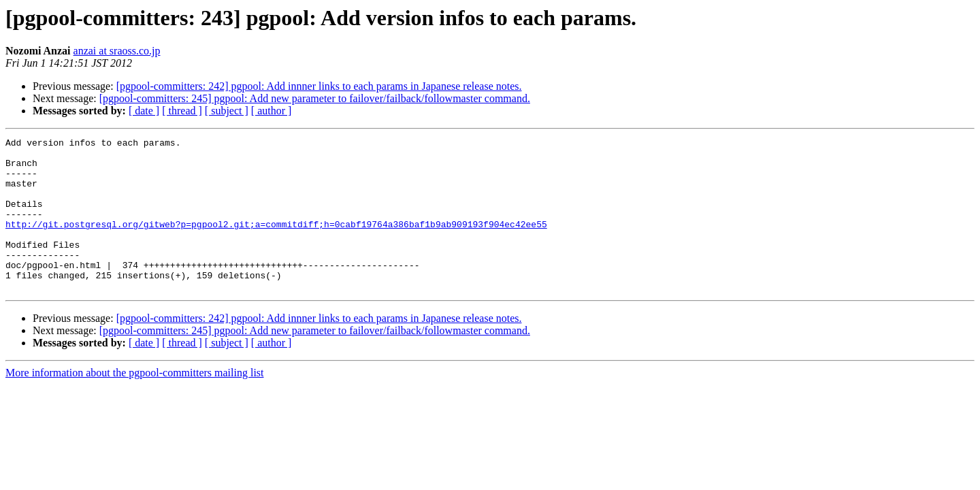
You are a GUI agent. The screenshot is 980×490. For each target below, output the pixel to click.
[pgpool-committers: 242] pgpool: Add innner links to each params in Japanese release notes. (319, 86)
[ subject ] (227, 111)
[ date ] (144, 111)
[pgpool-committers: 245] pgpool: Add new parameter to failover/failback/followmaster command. (315, 98)
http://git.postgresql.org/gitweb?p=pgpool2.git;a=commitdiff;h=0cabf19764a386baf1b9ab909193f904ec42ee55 (276, 242)
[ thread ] (182, 111)
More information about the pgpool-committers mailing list (135, 403)
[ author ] (272, 111)
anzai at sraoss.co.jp (117, 51)
